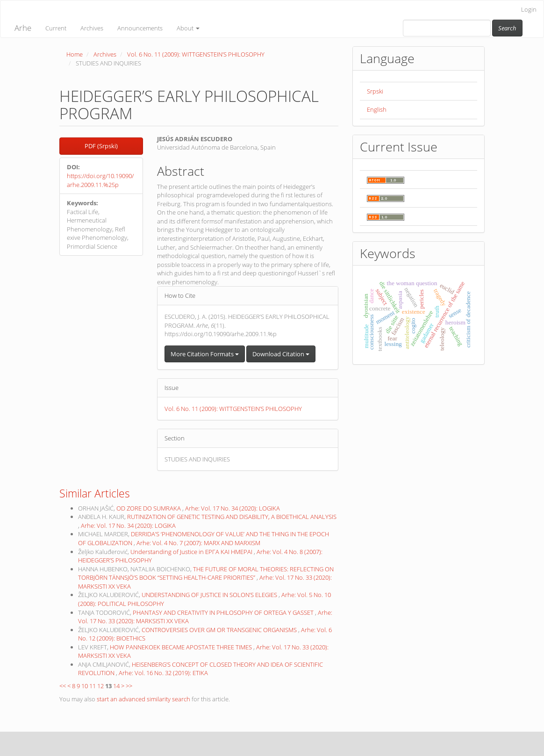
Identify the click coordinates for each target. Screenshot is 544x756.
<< (63, 686)
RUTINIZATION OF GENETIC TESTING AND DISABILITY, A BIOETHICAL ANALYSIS (232, 517)
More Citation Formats (205, 354)
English (377, 109)
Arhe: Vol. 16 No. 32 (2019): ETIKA (163, 673)
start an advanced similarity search (143, 699)
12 (100, 686)
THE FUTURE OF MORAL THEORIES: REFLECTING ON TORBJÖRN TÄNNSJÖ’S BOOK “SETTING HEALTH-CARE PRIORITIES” (206, 573)
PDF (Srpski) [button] (101, 146)
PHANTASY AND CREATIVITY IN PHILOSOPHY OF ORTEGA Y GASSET (224, 612)
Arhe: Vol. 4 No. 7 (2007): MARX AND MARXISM (198, 543)
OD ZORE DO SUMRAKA (149, 508)
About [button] (188, 28)
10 (85, 686)
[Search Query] (447, 28)
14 (116, 686)
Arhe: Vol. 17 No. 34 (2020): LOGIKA (233, 508)
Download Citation (281, 354)
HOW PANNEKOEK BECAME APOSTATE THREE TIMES (182, 647)
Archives (92, 28)
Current (56, 28)
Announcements (140, 28)
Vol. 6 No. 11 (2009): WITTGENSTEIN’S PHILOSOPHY (196, 54)
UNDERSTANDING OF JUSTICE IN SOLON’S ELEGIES (210, 595)
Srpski (375, 91)
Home (75, 54)
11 (93, 686)
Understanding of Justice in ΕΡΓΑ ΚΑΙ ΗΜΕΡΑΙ (192, 552)
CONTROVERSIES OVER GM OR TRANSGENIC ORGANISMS (220, 630)
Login (529, 9)
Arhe (23, 28)
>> (129, 686)
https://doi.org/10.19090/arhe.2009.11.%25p (100, 180)
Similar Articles (95, 493)
